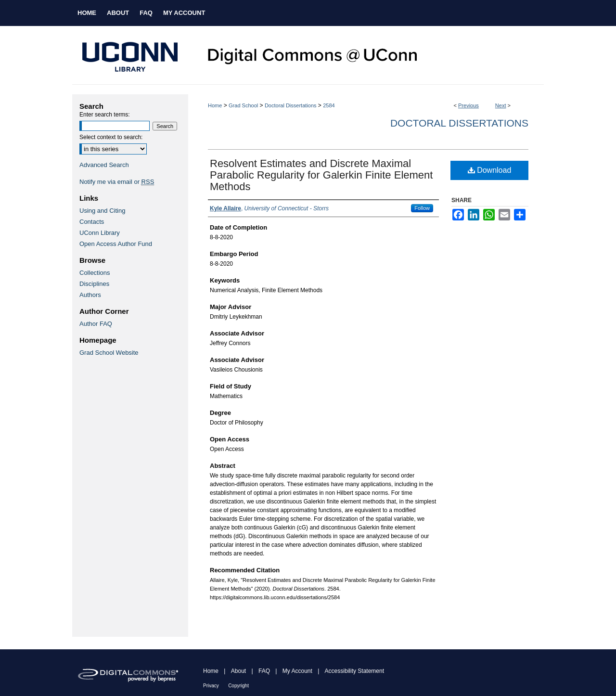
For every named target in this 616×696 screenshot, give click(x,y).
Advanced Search (104, 165)
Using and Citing (102, 211)
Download (490, 170)
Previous (468, 105)
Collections (95, 273)
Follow (422, 208)
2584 (329, 105)
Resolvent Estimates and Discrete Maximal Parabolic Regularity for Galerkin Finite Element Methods (321, 175)
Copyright (238, 686)
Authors (90, 295)
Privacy (211, 686)
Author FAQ (96, 324)
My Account (297, 671)
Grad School (243, 105)
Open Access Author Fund (116, 244)
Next (501, 105)
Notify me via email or (117, 182)
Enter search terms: (105, 115)
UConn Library (100, 233)
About (238, 671)
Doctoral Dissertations (291, 105)
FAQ (264, 671)
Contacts (92, 222)
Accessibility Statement (354, 671)
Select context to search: (111, 137)
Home (215, 105)
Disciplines (94, 284)
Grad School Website (109, 353)
